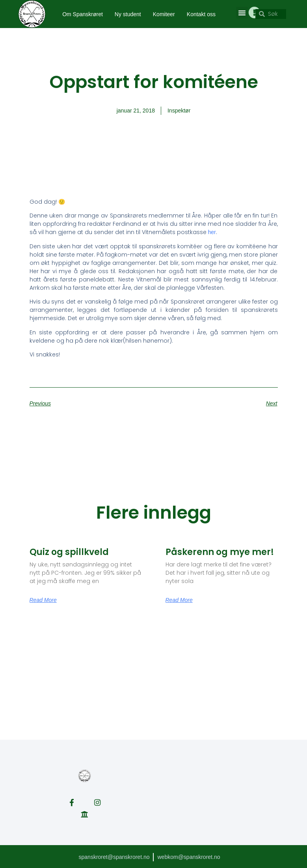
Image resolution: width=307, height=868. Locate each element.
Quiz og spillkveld (69, 552)
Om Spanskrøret (83, 14)
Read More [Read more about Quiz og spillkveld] (43, 600)
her (212, 232)
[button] (242, 13)
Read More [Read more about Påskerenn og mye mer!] (179, 600)
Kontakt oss (201, 14)
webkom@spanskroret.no (189, 856)
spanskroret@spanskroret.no (114, 856)
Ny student (128, 14)
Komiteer (164, 14)
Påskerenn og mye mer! (220, 552)
